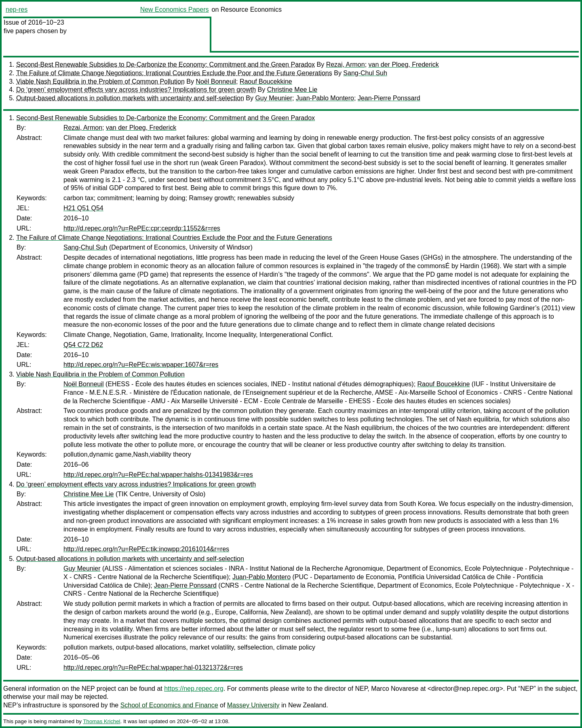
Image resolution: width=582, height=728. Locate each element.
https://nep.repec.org (194, 689)
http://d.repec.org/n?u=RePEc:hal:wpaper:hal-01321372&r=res (153, 668)
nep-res (17, 10)
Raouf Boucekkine (266, 81)
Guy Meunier (274, 98)
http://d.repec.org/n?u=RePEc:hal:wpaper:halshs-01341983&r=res (158, 475)
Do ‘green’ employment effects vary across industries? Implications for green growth (136, 90)
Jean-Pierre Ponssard (389, 98)
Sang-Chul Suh (365, 73)
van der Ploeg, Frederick (404, 65)
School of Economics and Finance (169, 705)
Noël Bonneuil (216, 81)
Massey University (253, 705)
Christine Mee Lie (292, 90)
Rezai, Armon (346, 65)
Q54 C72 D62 (83, 345)
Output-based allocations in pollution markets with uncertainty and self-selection (130, 98)
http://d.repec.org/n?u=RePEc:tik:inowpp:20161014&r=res (146, 549)
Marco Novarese (395, 689)
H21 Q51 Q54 (83, 208)
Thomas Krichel (101, 721)
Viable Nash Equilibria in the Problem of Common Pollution (100, 81)
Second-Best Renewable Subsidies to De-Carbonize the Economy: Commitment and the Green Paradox (166, 65)
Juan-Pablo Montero (325, 98)
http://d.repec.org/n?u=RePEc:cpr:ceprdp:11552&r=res (142, 228)
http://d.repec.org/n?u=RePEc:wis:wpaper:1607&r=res (141, 365)
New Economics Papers (175, 10)
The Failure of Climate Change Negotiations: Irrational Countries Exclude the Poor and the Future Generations (174, 73)
